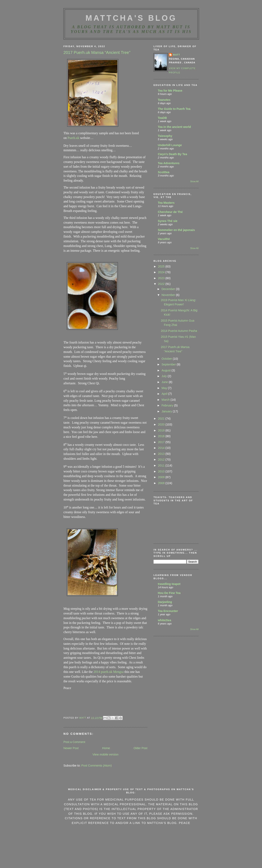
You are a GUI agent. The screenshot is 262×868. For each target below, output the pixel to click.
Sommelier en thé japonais (176, 230)
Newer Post (71, 748)
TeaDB (162, 118)
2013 (162, 454)
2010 (162, 471)
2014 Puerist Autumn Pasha (179, 331)
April (165, 394)
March (166, 400)
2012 (162, 460)
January (167, 411)
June (165, 382)
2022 (162, 284)
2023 (162, 278)
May (165, 388)
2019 (162, 430)
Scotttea (164, 172)
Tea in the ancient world (174, 127)
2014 (162, 448)
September (169, 364)
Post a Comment (74, 742)
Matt (177, 55)
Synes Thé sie (168, 221)
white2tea (164, 620)
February (168, 405)
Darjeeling (165, 602)
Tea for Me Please (170, 91)
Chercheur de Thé (170, 212)
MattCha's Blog (131, 18)
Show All (194, 181)
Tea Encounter (168, 611)
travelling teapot (169, 584)
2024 (162, 272)
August (166, 370)
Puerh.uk (73, 138)
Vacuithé (164, 239)
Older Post (140, 748)
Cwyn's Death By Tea (172, 154)
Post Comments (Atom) (97, 766)
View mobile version (106, 754)
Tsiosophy (165, 136)
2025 (162, 266)
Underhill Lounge (170, 145)
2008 (162, 483)
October (167, 359)
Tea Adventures (169, 163)
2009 (162, 477)
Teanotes (164, 100)
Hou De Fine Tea (169, 593)
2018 (162, 436)
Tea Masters (166, 203)
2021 (162, 419)
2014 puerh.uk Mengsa (109, 672)
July (164, 376)
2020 (162, 424)
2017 (162, 442)
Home (106, 748)
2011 (162, 465)
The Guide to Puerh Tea (174, 109)
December (169, 289)
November (169, 295)
